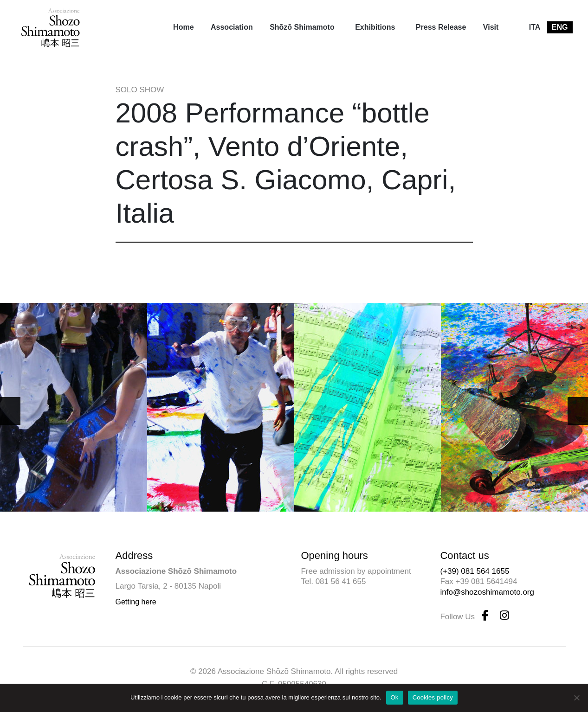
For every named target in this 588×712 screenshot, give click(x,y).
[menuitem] (183, 27)
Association (232, 27)
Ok (395, 697)
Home (183, 27)
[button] (578, 411)
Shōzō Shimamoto (302, 27)
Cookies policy (433, 697)
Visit (491, 27)
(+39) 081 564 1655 (475, 571)
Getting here (136, 602)
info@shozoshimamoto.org (487, 592)
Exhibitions (375, 27)
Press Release (441, 27)
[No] (576, 698)
